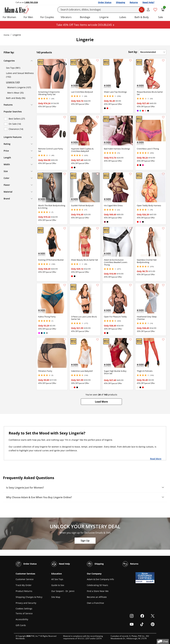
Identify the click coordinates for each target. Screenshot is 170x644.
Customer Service (25, 579)
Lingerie (104, 17)
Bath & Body (142, 17)
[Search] (101, 10)
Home (6, 35)
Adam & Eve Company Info (100, 579)
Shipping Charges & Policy (29, 597)
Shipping (121, 2)
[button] (101, 402)
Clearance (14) (16, 129)
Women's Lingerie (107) (19, 87)
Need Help (61, 564)
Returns (134, 2)
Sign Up (85, 541)
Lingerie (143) (13, 82)
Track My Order (24, 585)
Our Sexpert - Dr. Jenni (63, 591)
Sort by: (133, 52)
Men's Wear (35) (15, 93)
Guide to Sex (58, 585)
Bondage (85, 17)
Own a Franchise (95, 603)
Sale (160, 17)
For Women (9, 17)
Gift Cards (21, 625)
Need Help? (148, 2)
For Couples (47, 17)
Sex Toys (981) (13, 68)
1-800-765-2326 (31, 2)
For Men (28, 17)
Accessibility (22, 619)
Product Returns (24, 591)
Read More (156, 459)
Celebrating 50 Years (97, 585)
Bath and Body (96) (16, 98)
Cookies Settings (24, 609)
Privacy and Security (26, 603)
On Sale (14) (15, 124)
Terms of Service (24, 613)
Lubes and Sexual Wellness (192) (20, 75)
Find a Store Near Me (98, 591)
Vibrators (66, 17)
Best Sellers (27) (17, 119)
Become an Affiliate (97, 597)
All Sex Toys (57, 579)
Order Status (105, 2)
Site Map (56, 597)
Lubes (123, 17)
